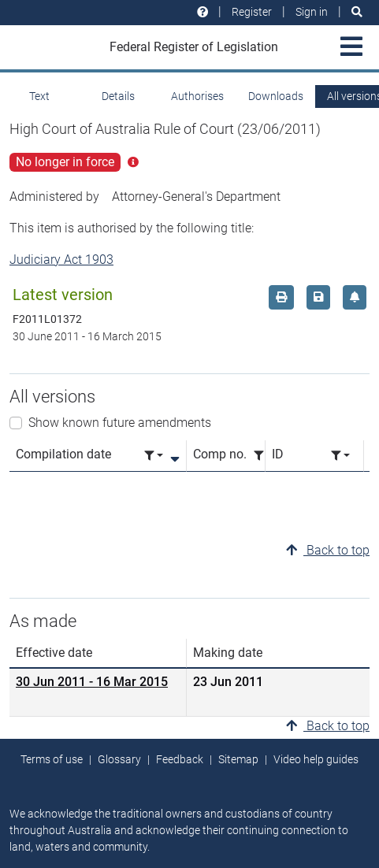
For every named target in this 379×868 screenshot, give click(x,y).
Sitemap (238, 759)
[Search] (357, 12)
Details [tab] (118, 96)
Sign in (312, 12)
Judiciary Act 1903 (61, 260)
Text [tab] (39, 96)
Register (252, 12)
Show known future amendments (120, 423)
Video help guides (316, 759)
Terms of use (52, 759)
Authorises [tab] (197, 96)
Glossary (119, 759)
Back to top (328, 550)
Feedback (180, 759)
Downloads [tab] (276, 96)
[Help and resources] (203, 12)
